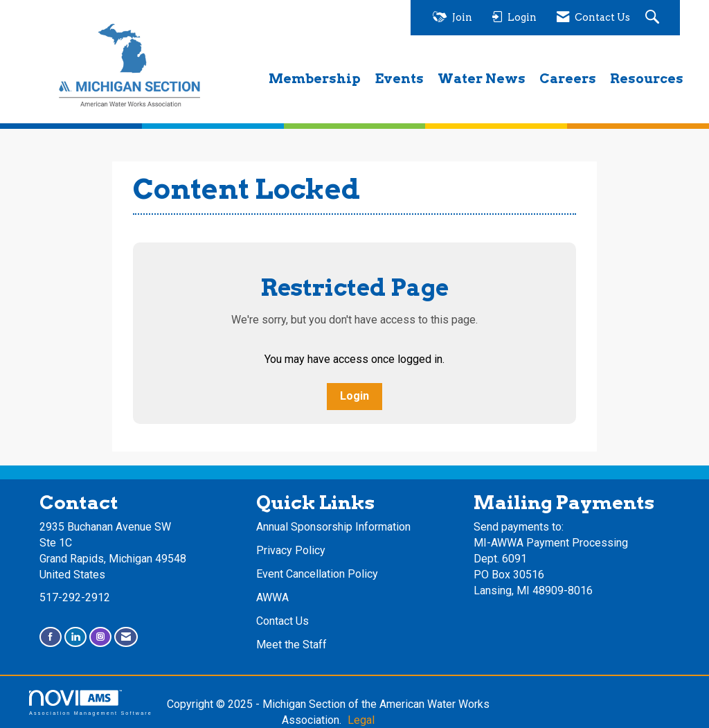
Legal (361, 720)
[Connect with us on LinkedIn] (75, 637)
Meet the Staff (291, 645)
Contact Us (282, 621)
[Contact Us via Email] (126, 637)
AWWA (272, 597)
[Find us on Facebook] (51, 637)
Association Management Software (91, 703)
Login (354, 396)
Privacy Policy (291, 550)
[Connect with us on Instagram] (100, 637)
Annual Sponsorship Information (333, 527)
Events (399, 79)
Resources (647, 79)
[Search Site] (654, 18)
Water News (482, 79)
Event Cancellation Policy (317, 574)
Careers (568, 79)
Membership (315, 79)
